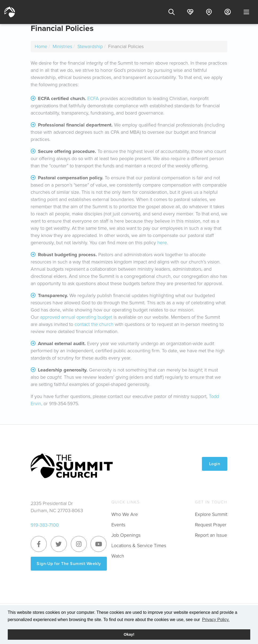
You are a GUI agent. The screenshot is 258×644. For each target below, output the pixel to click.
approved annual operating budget (76, 317)
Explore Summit (211, 514)
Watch (118, 556)
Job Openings (126, 535)
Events (118, 525)
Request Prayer (211, 525)
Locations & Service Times (139, 546)
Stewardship (90, 46)
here (162, 243)
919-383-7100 (45, 525)
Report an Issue (211, 535)
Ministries (62, 46)
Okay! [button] (129, 634)
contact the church (94, 324)
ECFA (93, 98)
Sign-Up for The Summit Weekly (69, 564)
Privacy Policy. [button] (216, 620)
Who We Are (125, 514)
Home (41, 46)
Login (215, 464)
